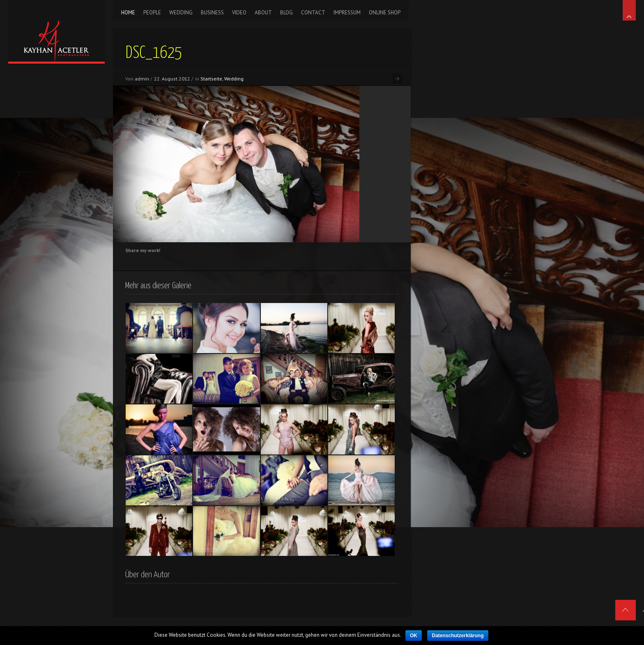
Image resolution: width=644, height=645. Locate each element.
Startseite (211, 79)
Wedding (234, 79)
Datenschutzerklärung (458, 636)
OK (414, 636)
